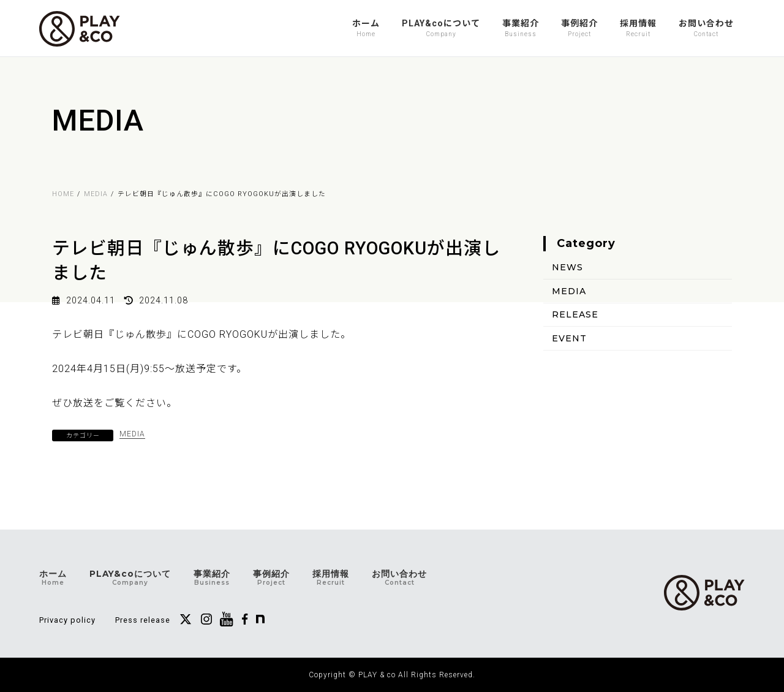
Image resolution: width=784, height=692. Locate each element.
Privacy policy (67, 620)
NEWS (567, 267)
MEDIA (132, 434)
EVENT (569, 338)
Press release (143, 620)
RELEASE (575, 314)
